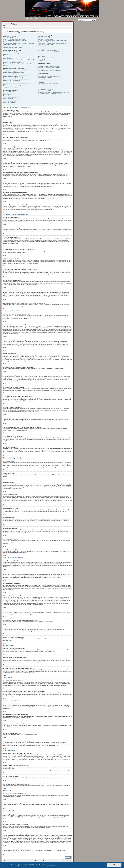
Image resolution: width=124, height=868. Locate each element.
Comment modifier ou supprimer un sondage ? (13, 76)
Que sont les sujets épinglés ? (10, 100)
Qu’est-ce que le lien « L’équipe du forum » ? (47, 46)
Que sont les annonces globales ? (11, 97)
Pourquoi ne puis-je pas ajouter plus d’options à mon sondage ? (17, 75)
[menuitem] (13, 23)
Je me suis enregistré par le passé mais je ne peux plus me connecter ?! (19, 43)
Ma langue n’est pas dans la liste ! (11, 58)
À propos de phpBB (61, 817)
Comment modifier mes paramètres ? (11, 52)
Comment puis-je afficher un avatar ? (11, 61)
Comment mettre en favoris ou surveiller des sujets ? (49, 76)
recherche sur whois (20, 837)
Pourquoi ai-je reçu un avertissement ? (12, 80)
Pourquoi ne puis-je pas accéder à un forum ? (13, 78)
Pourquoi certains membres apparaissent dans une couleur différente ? (53, 43)
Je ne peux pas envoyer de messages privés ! (48, 50)
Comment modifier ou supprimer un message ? (13, 71)
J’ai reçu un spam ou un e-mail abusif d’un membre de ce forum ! (52, 53)
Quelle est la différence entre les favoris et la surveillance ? (50, 75)
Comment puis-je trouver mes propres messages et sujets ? (51, 70)
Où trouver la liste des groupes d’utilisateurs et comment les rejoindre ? (53, 40)
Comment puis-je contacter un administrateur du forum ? (50, 93)
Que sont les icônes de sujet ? (10, 102)
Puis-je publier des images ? (9, 96)
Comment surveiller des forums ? (45, 78)
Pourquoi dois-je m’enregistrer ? (10, 36)
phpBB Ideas (6, 828)
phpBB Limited (40, 816)
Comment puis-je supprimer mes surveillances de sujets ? (50, 79)
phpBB (36, 263)
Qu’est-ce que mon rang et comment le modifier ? (14, 62)
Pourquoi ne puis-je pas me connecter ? (12, 42)
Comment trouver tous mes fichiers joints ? (47, 85)
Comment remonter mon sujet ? (10, 87)
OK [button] (114, 865)
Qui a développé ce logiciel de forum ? (46, 89)
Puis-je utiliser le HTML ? (9, 93)
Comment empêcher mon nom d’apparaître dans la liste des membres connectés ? (18, 54)
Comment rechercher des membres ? (46, 69)
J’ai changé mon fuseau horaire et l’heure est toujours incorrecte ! (17, 57)
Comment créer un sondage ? (10, 74)
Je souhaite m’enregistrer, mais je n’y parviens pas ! (14, 39)
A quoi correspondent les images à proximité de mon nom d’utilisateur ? (19, 60)
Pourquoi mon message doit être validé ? (12, 86)
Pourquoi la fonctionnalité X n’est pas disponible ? (49, 91)
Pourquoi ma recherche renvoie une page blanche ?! (49, 68)
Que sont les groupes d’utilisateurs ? (46, 39)
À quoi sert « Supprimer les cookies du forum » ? (14, 47)
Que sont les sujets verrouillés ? (10, 101)
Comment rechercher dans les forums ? (46, 65)
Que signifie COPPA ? (8, 38)
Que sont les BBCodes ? (9, 92)
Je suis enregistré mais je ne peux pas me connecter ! (15, 40)
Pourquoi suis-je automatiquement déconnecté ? (14, 46)
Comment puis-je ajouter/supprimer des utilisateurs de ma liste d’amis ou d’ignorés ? (53, 60)
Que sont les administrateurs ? (44, 36)
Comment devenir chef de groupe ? (45, 42)
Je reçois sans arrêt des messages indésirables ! (48, 52)
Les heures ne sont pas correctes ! (11, 56)
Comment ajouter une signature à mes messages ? (14, 72)
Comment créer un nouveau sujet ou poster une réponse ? (16, 70)
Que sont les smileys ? (8, 94)
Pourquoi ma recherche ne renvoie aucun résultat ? (49, 66)
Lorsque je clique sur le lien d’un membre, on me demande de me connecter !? (19, 64)
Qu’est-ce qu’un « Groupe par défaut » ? (47, 44)
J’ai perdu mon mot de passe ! (10, 44)
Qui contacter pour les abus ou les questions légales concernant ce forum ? (54, 92)
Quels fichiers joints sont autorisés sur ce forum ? (48, 84)
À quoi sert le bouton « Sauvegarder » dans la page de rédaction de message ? (18, 84)
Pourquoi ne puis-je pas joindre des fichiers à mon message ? (16, 79)
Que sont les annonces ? (9, 98)
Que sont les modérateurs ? (44, 38)
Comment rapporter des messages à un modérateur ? (15, 82)
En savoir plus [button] (51, 865)
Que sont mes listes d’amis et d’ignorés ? (47, 58)
